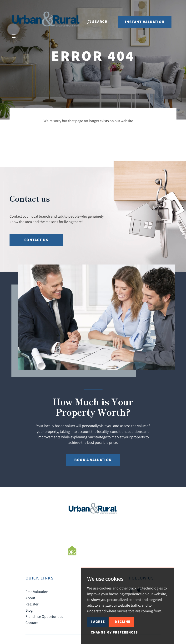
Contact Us (36, 240)
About (30, 598)
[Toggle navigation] (13, 36)
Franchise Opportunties (44, 616)
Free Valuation (37, 592)
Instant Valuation (145, 22)
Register (32, 604)
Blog (29, 610)
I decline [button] (121, 622)
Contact (32, 623)
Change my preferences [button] (114, 632)
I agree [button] (98, 622)
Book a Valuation (93, 460)
